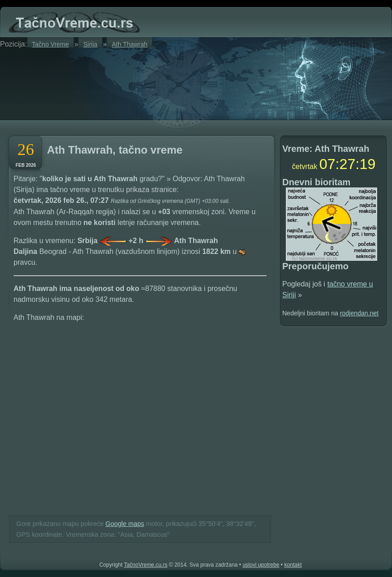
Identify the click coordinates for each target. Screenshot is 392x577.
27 (347, 164)
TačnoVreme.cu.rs (145, 565)
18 (368, 164)
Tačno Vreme (51, 44)
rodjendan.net (359, 313)
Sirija (90, 44)
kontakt (293, 565)
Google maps (125, 524)
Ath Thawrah (129, 44)
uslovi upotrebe (261, 565)
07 (327, 164)
